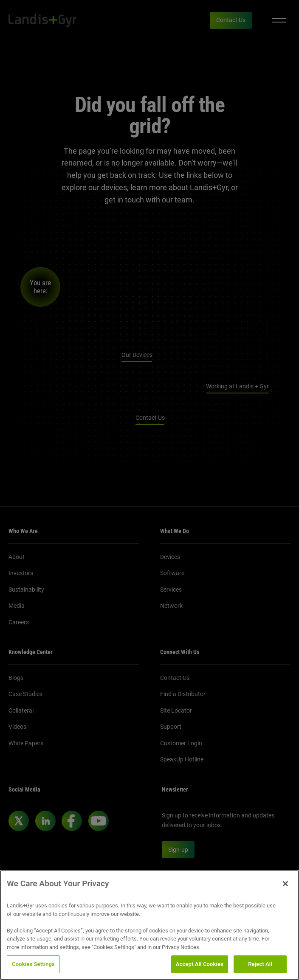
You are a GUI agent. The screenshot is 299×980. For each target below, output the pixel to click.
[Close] (285, 894)
